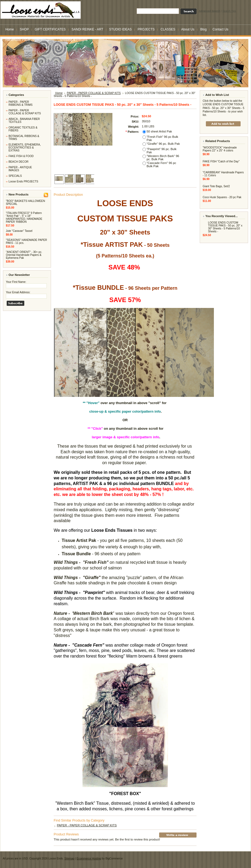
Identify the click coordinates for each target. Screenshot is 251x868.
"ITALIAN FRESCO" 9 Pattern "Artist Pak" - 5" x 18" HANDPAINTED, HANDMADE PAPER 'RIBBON (24, 217)
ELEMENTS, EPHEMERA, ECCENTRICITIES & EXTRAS (25, 148)
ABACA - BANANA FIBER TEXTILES (24, 120)
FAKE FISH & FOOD (21, 156)
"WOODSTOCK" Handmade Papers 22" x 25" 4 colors (220, 149)
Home (59, 93)
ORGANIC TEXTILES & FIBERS (23, 129)
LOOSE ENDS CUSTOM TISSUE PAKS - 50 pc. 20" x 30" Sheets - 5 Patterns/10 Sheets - (225, 227)
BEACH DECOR (19, 162)
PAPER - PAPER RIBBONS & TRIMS (21, 103)
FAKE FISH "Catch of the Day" (221, 161)
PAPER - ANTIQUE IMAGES (20, 169)
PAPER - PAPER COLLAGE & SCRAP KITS (25, 112)
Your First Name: (16, 282)
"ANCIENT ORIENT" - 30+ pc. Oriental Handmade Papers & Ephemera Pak (24, 255)
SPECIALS (15, 176)
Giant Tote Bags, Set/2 (216, 186)
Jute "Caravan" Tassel (19, 231)
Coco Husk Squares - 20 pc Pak (222, 197)
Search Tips (229, 11)
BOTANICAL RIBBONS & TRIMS (24, 138)
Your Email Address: (18, 292)
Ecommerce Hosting (89, 859)
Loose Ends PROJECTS (23, 181)
